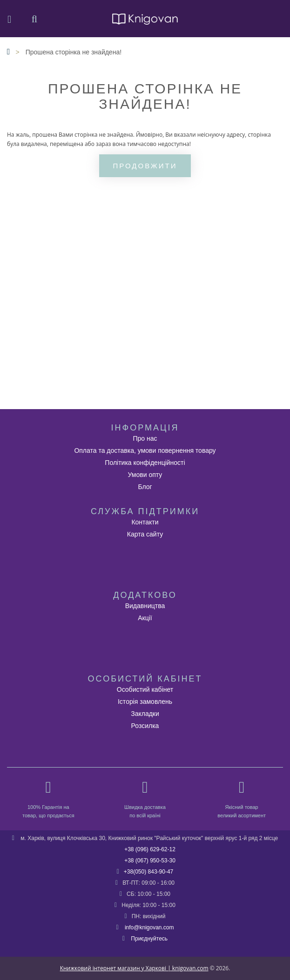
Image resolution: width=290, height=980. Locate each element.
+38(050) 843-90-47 (148, 872)
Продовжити (145, 166)
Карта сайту (145, 534)
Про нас (145, 438)
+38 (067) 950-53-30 (150, 861)
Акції (145, 618)
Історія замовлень (145, 702)
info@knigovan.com (149, 927)
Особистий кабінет (145, 689)
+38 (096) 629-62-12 (150, 849)
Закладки (145, 714)
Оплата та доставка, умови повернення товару (145, 450)
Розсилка (145, 726)
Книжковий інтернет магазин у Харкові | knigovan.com (134, 968)
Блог (145, 487)
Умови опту (145, 475)
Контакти (145, 522)
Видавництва (145, 606)
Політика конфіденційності (145, 463)
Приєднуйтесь (149, 939)
